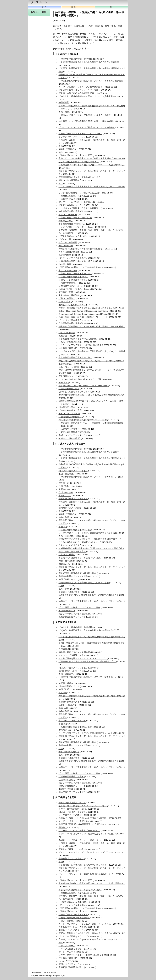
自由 (61, 146)
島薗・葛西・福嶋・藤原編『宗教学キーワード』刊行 (84, 317)
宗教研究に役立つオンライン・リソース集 (78, 90)
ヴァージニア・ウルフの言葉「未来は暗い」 (79, 831)
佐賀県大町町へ (66, 683)
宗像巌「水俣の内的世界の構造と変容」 (77, 93)
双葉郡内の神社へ (67, 555)
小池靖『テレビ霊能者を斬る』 (73, 280)
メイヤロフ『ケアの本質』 (71, 815)
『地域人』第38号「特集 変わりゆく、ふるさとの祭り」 (86, 115)
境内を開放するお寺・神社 (71, 671)
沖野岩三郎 (64, 102)
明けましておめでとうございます (74, 392)
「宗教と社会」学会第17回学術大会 (75, 218)
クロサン (40, 2)
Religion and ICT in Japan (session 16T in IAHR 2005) (83, 386)
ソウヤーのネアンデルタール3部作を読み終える (81, 345)
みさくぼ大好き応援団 (69, 252)
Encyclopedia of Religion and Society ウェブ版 (80, 379)
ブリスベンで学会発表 (69, 320)
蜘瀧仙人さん (65, 564)
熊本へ (62, 152)
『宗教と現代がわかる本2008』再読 (75, 155)
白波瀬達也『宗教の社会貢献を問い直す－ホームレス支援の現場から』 (92, 165)
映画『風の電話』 (67, 474)
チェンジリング (66, 246)
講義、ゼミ (78, 7)
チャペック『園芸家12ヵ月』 (72, 655)
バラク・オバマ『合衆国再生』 (73, 258)
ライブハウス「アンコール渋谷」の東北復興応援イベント (86, 533)
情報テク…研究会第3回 (70, 438)
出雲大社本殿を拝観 (68, 271)
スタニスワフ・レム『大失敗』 (73, 927)
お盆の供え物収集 (67, 333)
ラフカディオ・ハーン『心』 (72, 137)
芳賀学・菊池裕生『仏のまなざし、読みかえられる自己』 (86, 308)
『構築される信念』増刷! (70, 410)
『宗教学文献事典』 (68, 283)
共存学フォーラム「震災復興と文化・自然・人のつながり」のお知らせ (92, 187)
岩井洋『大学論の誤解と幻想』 (73, 809)
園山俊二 (63, 827)
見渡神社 (63, 489)
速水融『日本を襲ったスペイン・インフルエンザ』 (83, 658)
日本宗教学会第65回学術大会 (72, 323)
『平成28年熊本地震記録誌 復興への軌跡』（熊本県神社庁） (87, 662)
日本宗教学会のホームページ (72, 286)
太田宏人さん (65, 496)
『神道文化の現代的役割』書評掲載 (75, 59)
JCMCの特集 (65, 302)
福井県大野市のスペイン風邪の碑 (74, 652)
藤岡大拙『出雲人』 (68, 964)
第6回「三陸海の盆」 (69, 149)
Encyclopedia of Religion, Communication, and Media (83, 314)
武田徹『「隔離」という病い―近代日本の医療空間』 (84, 818)
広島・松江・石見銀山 (69, 367)
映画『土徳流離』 (67, 536)
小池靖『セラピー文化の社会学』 (74, 289)
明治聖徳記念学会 (67, 407)
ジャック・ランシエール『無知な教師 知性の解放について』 (87, 874)
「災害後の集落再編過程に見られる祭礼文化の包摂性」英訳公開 (89, 62)
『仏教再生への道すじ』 (70, 429)
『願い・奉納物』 (67, 298)
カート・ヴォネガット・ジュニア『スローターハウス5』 (85, 924)
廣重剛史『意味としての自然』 (73, 499)
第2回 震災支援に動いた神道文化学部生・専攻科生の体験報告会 (89, 595)
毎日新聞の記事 (66, 292)
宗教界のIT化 (65, 336)
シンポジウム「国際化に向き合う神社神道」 (79, 208)
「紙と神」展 (65, 239)
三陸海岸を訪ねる (67, 199)
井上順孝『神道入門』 (69, 348)
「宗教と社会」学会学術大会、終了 (75, 274)
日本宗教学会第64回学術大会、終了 (75, 357)
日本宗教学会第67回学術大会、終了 (75, 261)
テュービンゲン (66, 221)
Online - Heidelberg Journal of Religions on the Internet (83, 311)
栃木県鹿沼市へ (66, 730)
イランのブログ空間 (68, 215)
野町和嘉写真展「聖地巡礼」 (72, 224)
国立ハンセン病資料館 (69, 180)
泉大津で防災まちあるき (70, 702)
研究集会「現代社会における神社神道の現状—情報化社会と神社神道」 (92, 327)
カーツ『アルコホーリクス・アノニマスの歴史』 (82, 87)
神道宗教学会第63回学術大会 (72, 211)
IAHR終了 (63, 382)
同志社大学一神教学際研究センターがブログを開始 (83, 420)
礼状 (61, 183)
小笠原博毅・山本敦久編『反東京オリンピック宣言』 (84, 865)
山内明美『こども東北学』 (71, 508)
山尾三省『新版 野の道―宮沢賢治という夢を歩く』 (83, 824)
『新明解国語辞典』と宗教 (71, 196)
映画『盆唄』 (65, 112)
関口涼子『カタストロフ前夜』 (73, 471)
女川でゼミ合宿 (66, 492)
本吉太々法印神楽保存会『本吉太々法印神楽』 (81, 558)
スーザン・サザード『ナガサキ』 (74, 821)
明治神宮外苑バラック (69, 686)
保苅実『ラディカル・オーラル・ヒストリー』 (81, 134)
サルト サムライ (67, 952)
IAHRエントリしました (69, 414)
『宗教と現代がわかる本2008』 (73, 277)
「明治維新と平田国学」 (70, 417)
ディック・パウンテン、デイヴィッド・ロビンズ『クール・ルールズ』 (92, 852)
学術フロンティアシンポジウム (73, 435)
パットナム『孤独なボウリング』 (74, 936)
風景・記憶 (64, 589)
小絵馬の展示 (65, 264)
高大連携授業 (65, 255)
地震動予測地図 (66, 789)
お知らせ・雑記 (39, 12)
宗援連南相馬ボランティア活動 (73, 177)
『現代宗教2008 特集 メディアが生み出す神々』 (81, 267)
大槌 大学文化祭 (67, 561)
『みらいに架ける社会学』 (71, 342)
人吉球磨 (63, 649)
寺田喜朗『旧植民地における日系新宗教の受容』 (82, 249)
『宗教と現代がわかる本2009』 (73, 236)
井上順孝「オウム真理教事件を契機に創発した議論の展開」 (87, 121)
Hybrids (62, 961)
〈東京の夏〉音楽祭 (68, 432)
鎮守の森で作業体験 (68, 242)
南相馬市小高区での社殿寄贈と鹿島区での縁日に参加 (84, 583)
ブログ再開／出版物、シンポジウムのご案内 (79, 193)
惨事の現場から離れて (69, 752)
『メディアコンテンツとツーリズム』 (76, 227)
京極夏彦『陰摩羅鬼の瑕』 (71, 967)
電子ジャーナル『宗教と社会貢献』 (75, 202)
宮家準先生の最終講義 (69, 295)
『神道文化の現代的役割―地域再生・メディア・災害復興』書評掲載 (91, 81)
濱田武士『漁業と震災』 (70, 592)
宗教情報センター (67, 376)
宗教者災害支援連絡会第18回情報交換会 (77, 573)
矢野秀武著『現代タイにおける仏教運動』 (78, 339)
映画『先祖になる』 (68, 579)
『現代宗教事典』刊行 (69, 389)
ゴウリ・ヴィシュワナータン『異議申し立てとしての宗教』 (87, 127)
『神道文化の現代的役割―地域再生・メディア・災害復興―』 (88, 96)
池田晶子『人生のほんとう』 (72, 305)
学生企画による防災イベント (72, 721)
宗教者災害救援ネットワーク (72, 205)
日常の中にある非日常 (69, 545)
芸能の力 (63, 527)
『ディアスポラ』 (67, 946)
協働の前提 (64, 517)
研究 (45, 7)
